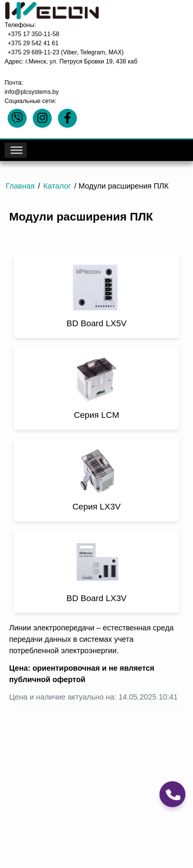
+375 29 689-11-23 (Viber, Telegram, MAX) (66, 52)
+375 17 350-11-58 (33, 34)
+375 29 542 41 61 (33, 43)
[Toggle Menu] (16, 150)
